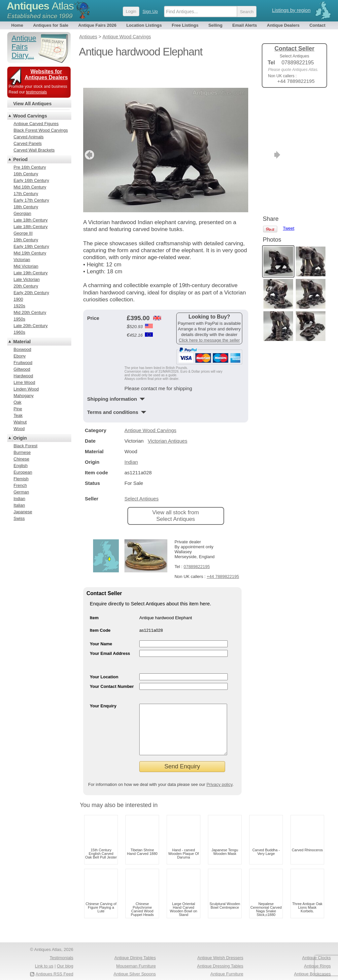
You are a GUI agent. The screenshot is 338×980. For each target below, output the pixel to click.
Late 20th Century (31, 326)
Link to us (44, 954)
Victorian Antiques (168, 419)
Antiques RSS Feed (54, 962)
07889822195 (197, 545)
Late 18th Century (31, 220)
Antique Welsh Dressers (220, 946)
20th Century (26, 286)
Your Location (104, 655)
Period (20, 159)
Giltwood (22, 369)
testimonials (36, 92)
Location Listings (144, 25)
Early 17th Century (31, 200)
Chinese (21, 459)
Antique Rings (317, 954)
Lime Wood (24, 382)
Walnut (20, 422)
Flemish (21, 479)
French (20, 485)
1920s (19, 306)
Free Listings (185, 25)
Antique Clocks (316, 946)
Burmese (22, 452)
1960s (19, 332)
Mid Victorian (26, 266)
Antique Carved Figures (36, 124)
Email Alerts (245, 25)
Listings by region (291, 10)
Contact (317, 25)
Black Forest (25, 446)
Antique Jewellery (226, 970)
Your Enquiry (103, 684)
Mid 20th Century (30, 312)
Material (22, 342)
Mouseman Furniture (136, 954)
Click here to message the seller (209, 318)
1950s (19, 319)
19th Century (26, 240)
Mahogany (24, 396)
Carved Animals (29, 137)
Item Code (100, 608)
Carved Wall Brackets (34, 150)
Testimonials (61, 946)
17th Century (26, 194)
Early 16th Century (31, 180)
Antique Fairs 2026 (97, 25)
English (21, 466)
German (21, 492)
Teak (18, 415)
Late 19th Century (31, 273)
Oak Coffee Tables (313, 970)
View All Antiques (32, 104)
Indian (131, 440)
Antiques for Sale (51, 25)
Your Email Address (110, 632)
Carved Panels (28, 143)
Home (17, 25)
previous (89, 133)
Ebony (20, 356)
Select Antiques (141, 477)
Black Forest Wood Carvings (41, 130)
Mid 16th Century (30, 187)
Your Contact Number (112, 665)
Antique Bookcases (312, 962)
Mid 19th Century (30, 253)
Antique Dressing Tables (220, 954)
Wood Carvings (30, 116)
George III (23, 233)
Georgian (22, 213)
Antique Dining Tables (135, 946)
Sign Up (150, 11)
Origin (20, 438)
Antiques (40, 6)
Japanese (23, 512)
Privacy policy (219, 773)
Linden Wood (26, 389)
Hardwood (23, 376)
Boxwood (22, 349)
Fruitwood (23, 363)
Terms (38, 970)
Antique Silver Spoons (135, 962)
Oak (17, 402)
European (23, 472)
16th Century (26, 174)
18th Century (26, 207)
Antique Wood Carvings (150, 408)
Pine (18, 409)
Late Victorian (27, 279)
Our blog (65, 954)
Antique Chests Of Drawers (130, 970)
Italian (19, 505)
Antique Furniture (227, 962)
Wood (19, 429)
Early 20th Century (31, 293)
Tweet (289, 104)
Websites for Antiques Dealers (46, 74)
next (243, 133)
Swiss (19, 518)
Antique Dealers (283, 25)
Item (94, 596)
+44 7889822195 (223, 555)
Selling (215, 25)
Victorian (22, 260)
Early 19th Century (31, 246)
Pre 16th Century (30, 167)
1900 (18, 299)
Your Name (101, 622)
